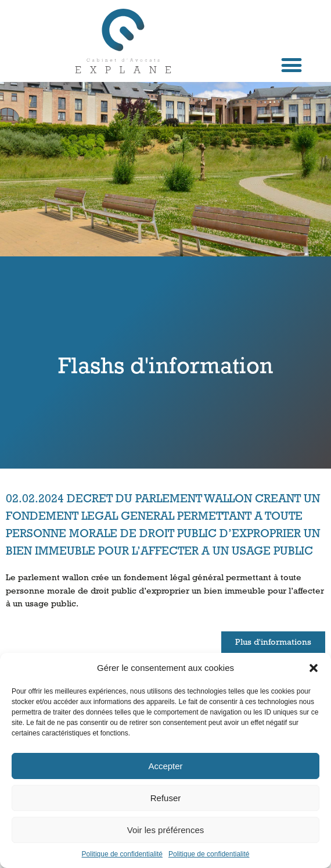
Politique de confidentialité (122, 854)
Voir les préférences (166, 830)
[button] (314, 668)
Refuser (166, 798)
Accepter (165, 766)
